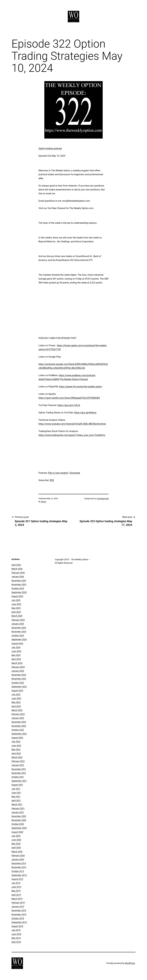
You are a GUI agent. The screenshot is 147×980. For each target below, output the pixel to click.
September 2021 (19, 781)
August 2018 (17, 926)
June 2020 (16, 840)
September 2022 (19, 734)
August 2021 (17, 785)
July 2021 (16, 789)
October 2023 (18, 683)
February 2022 (18, 761)
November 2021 (19, 773)
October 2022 (18, 730)
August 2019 (17, 879)
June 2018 (16, 934)
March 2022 (17, 757)
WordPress (130, 963)
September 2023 (19, 687)
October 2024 (18, 636)
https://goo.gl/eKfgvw (85, 413)
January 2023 (18, 718)
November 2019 (19, 867)
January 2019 (18, 907)
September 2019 (19, 875)
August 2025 (17, 596)
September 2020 (19, 828)
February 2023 (18, 714)
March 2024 (17, 663)
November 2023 (19, 679)
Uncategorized (103, 499)
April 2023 (16, 706)
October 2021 (18, 777)
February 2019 (18, 903)
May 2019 (16, 891)
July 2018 (16, 930)
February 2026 (18, 573)
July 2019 (16, 883)
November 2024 (19, 632)
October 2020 (18, 824)
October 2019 (18, 871)
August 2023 (17, 691)
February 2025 (18, 620)
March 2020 (17, 852)
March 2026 (17, 569)
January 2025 (18, 624)
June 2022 (16, 746)
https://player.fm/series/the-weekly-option (81, 387)
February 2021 (18, 808)
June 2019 (16, 887)
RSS (52, 480)
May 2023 (16, 702)
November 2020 (19, 820)
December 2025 (19, 581)
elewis (44, 502)
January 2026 (18, 577)
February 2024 (18, 667)
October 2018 (18, 918)
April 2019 (16, 895)
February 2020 (18, 856)
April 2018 (16, 942)
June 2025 (16, 604)
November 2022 (19, 726)
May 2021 (16, 797)
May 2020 (16, 844)
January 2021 (18, 812)
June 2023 (16, 698)
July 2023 (16, 694)
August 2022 (17, 738)
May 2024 (16, 655)
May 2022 (16, 749)
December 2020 (19, 816)
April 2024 (16, 659)
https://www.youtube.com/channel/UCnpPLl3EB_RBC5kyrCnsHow (72, 424)
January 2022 (18, 765)
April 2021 (16, 800)
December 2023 (19, 675)
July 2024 (16, 647)
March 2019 (17, 899)
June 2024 (16, 651)
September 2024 (19, 639)
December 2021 (19, 769)
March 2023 (17, 710)
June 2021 (16, 793)
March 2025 (17, 616)
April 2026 (16, 565)
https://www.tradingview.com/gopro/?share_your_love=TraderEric (72, 435)
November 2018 (19, 914)
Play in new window (58, 473)
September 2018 (19, 922)
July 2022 (16, 742)
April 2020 (16, 848)
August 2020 (17, 832)
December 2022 (19, 722)
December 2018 (19, 910)
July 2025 (16, 600)
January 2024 (18, 671)
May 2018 (16, 938)
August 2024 (17, 643)
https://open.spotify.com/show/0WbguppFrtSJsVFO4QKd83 (69, 398)
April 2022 (16, 753)
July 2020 (16, 836)
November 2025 (19, 584)
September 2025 (19, 592)
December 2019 (19, 863)
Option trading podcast (50, 148)
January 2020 (18, 859)
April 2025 (16, 612)
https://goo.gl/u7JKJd (69, 405)
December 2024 (19, 628)
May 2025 (16, 608)
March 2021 (17, 804)
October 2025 (18, 588)
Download (75, 473)
